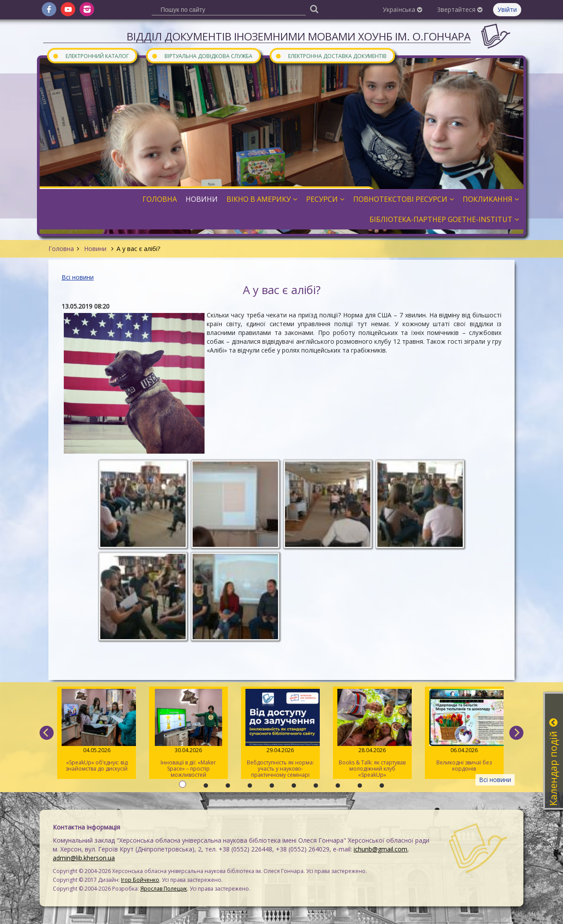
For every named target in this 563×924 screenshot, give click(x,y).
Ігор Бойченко (140, 880)
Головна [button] (160, 199)
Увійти (507, 9)
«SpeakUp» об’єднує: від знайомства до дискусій (97, 731)
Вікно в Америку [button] (262, 199)
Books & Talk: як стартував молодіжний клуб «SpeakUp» (372, 734)
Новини (95, 249)
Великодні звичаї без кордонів (464, 731)
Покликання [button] (491, 199)
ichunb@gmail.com (380, 849)
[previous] (47, 733)
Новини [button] (202, 199)
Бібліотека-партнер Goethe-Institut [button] (444, 219)
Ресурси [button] (325, 199)
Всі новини (78, 277)
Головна (61, 249)
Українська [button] (402, 9)
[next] (516, 733)
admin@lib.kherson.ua (84, 858)
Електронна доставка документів (331, 56)
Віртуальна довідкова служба (202, 56)
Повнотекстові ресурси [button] (404, 199)
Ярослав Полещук (164, 889)
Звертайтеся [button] (460, 9)
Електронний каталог (91, 56)
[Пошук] (314, 9)
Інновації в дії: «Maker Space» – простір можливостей (188, 734)
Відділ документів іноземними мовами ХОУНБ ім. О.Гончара (299, 36)
